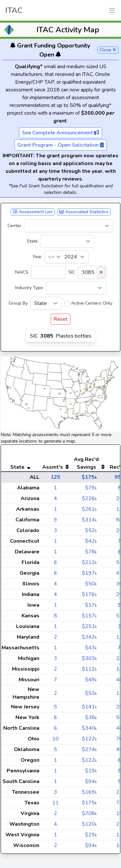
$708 (89, 813)
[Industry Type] (76, 288)
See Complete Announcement (60, 133)
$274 (89, 749)
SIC (72, 272)
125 (55, 477)
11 (55, 803)
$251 (89, 626)
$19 (91, 771)
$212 (89, 562)
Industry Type (29, 288)
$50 (91, 584)
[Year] (66, 257)
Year (37, 257)
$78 (91, 552)
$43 (91, 648)
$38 (91, 717)
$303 (89, 658)
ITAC (14, 10)
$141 (89, 707)
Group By (18, 303)
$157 (89, 616)
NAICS (22, 272)
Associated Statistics (84, 212)
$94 (91, 781)
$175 (89, 477)
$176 (89, 594)
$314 (89, 520)
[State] (67, 241)
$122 (89, 739)
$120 (89, 824)
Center (14, 226)
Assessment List (33, 212)
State (32, 241)
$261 (89, 509)
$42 (91, 541)
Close (108, 50)
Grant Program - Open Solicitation (61, 145)
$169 (89, 792)
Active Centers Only (92, 303)
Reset (60, 319)
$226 (89, 498)
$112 (89, 669)
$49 (91, 680)
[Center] (69, 226)
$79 (91, 488)
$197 (89, 573)
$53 (91, 693)
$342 (89, 637)
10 (55, 739)
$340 (89, 728)
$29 (91, 835)
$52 (91, 530)
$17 (91, 605)
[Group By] (46, 303)
